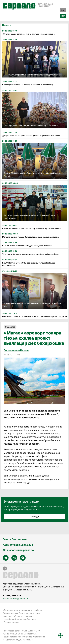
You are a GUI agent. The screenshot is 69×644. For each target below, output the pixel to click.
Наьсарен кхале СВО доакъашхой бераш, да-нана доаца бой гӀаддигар (34, 316)
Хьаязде (35, 516)
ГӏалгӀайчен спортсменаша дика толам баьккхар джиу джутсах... (33, 75)
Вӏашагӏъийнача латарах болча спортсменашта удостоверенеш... (32, 228)
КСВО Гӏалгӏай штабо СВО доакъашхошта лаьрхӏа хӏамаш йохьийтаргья (29, 264)
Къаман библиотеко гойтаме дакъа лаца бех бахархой (27, 246)
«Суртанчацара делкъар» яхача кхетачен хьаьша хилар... (28, 34)
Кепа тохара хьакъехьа (18, 545)
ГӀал (63, 16)
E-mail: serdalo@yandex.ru (15, 598)
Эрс (63, 10)
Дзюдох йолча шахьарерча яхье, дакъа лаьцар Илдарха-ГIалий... (32, 135)
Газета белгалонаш (15, 539)
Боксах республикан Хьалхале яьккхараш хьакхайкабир (28, 85)
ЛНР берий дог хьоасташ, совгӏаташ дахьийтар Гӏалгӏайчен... (32, 125)
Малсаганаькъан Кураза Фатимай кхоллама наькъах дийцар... (31, 237)
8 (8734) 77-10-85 (12, 595)
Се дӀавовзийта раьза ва (18, 550)
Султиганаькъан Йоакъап (16, 350)
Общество (10, 327)
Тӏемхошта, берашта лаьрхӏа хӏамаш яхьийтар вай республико (31, 254)
